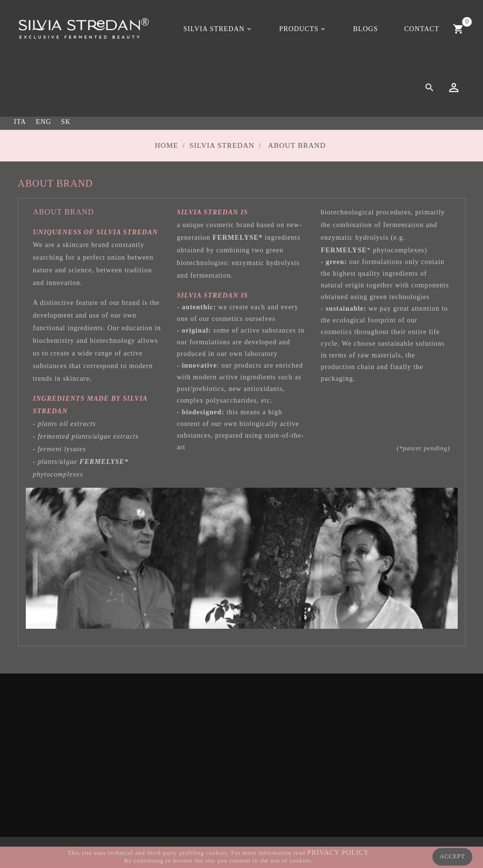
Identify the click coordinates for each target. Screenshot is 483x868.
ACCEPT (452, 856)
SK (66, 122)
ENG (44, 122)
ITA (20, 122)
